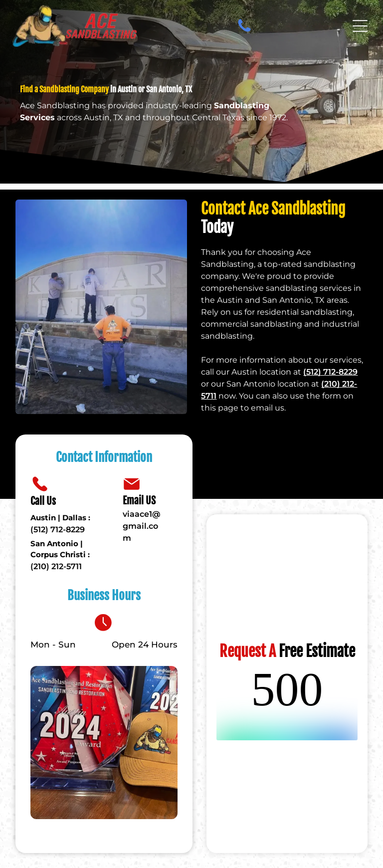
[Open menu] (360, 26)
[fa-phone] (244, 26)
